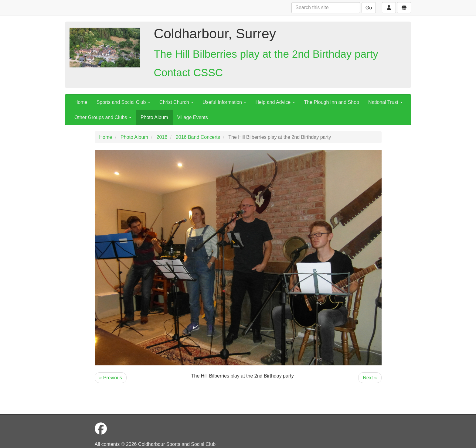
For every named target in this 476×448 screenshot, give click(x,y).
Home (81, 102)
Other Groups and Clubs (103, 117)
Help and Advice (275, 102)
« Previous (111, 378)
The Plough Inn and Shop (332, 102)
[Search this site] (326, 8)
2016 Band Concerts (198, 137)
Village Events (193, 117)
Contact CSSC (189, 72)
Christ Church (176, 102)
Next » (370, 378)
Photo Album (154, 117)
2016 (162, 137)
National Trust (385, 102)
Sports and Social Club (123, 102)
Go (369, 8)
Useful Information (224, 102)
